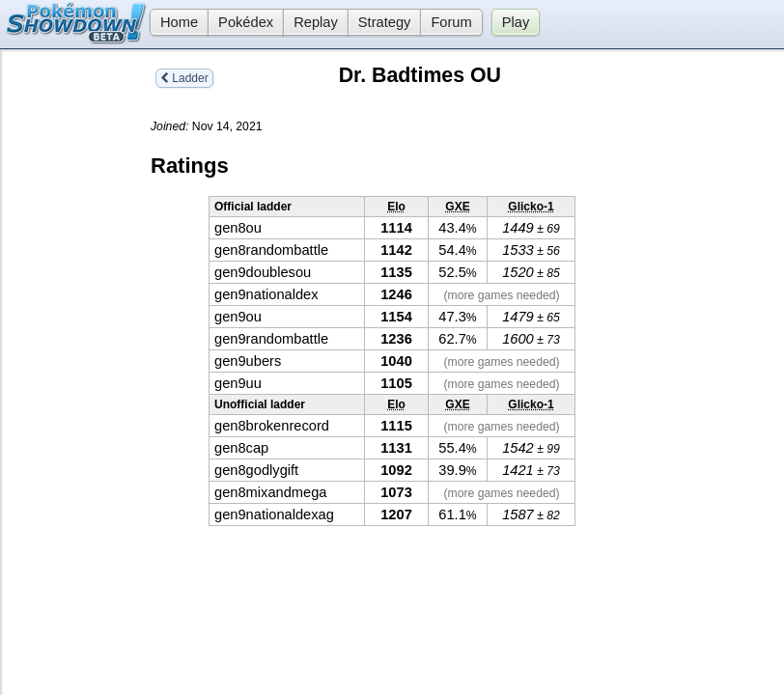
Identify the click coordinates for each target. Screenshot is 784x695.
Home (174, 22)
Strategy (385, 22)
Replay (316, 22)
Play (516, 22)
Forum (451, 22)
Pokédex (246, 22)
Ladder (184, 78)
